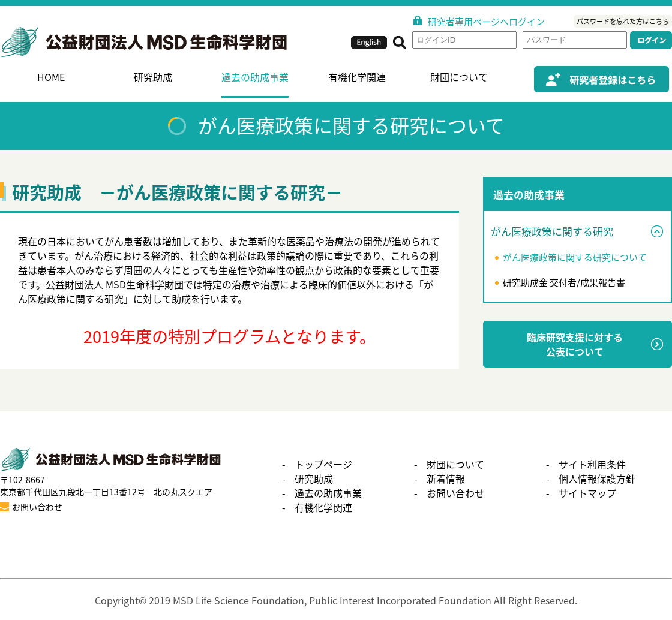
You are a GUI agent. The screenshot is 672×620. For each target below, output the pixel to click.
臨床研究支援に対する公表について (575, 344)
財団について (459, 77)
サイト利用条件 (592, 464)
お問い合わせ (455, 493)
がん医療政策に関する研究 (552, 231)
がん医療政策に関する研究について (575, 257)
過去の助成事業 (255, 77)
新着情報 (446, 478)
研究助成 (153, 77)
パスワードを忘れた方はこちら (623, 21)
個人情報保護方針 (597, 478)
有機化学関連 (357, 77)
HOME (51, 77)
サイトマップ (587, 493)
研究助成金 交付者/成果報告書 (564, 282)
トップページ (323, 464)
